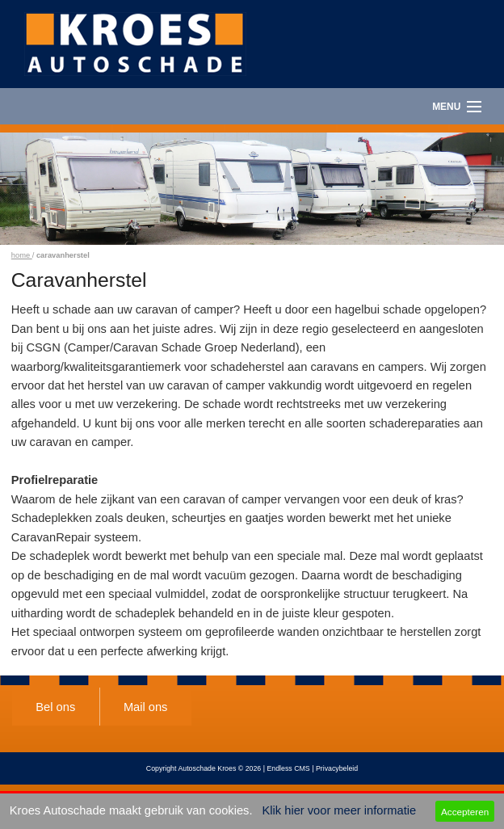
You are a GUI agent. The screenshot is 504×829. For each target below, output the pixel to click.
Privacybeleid (337, 768)
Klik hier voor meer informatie (340, 810)
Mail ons (146, 707)
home (22, 255)
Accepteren (465, 812)
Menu (446, 107)
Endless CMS (288, 768)
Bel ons (55, 707)
